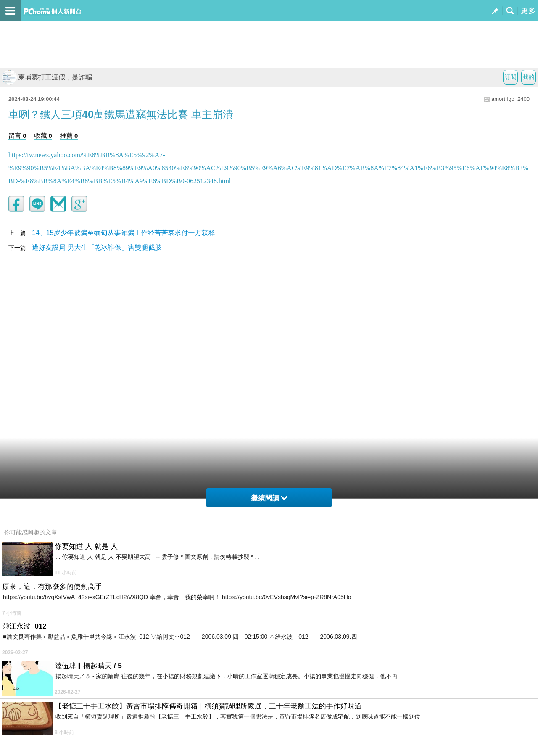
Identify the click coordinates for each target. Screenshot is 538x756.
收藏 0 (43, 136)
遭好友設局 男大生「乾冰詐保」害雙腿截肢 (97, 247)
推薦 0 (69, 136)
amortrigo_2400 (510, 99)
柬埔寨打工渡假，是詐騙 (47, 77)
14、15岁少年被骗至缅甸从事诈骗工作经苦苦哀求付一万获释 (124, 233)
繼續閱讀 (269, 498)
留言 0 (17, 136)
